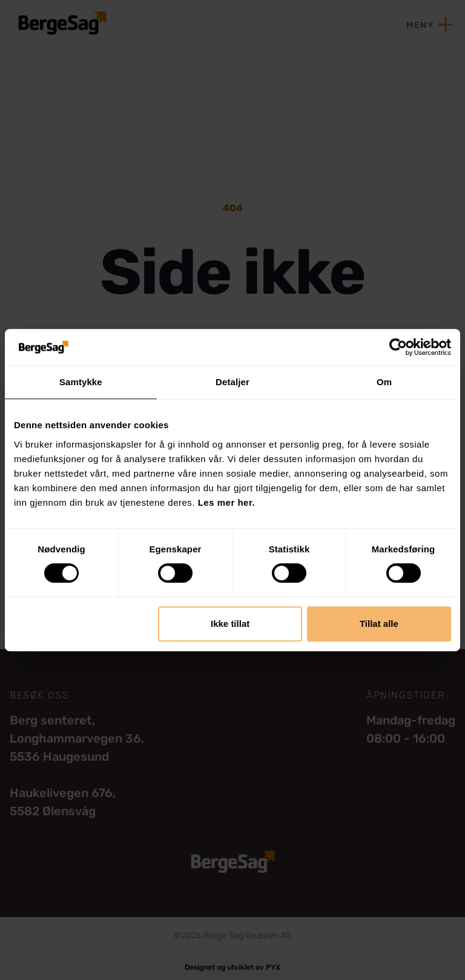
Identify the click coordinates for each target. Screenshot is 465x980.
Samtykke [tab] (81, 382)
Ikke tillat (230, 624)
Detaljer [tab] (232, 382)
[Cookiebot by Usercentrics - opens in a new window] (398, 347)
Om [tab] (384, 382)
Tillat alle (379, 624)
